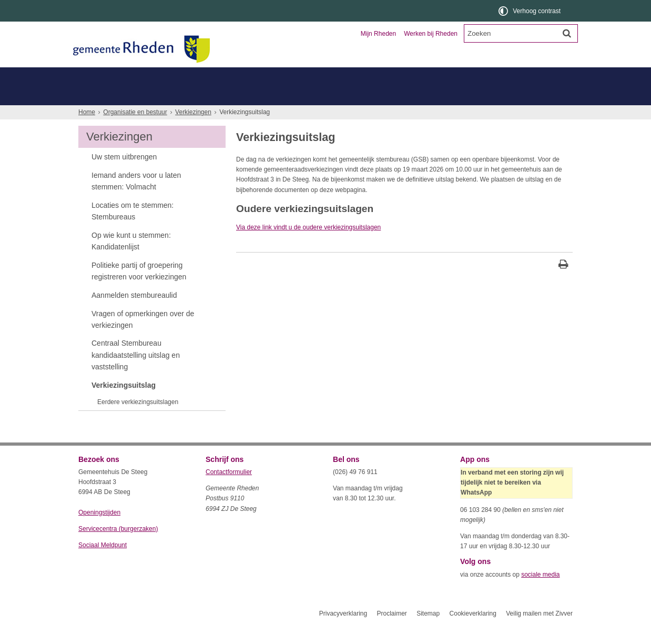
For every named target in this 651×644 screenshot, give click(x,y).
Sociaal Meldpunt (103, 564)
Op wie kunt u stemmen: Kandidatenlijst (131, 260)
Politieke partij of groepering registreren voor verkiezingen (139, 290)
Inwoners (109, 77)
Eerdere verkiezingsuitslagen (138, 421)
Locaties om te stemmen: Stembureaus (133, 230)
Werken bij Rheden (431, 34)
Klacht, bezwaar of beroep (332, 95)
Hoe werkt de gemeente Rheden (130, 114)
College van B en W (244, 95)
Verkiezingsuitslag (124, 404)
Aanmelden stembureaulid (134, 314)
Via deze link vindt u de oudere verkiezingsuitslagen (308, 246)
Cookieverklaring (473, 632)
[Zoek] (567, 33)
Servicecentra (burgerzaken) (118, 548)
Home (87, 131)
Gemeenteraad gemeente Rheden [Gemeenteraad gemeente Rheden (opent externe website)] (138, 95)
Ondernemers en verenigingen (223, 77)
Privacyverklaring (343, 632)
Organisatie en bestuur (495, 77)
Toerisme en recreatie (369, 77)
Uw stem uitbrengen (124, 176)
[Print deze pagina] (563, 284)
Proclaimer (391, 632)
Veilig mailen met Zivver (539, 632)
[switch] (530, 11)
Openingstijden (99, 531)
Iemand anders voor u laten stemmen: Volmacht (136, 200)
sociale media (540, 593)
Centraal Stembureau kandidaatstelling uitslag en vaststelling (136, 374)
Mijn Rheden (378, 34)
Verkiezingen (193, 131)
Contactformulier (229, 491)
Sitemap (428, 632)
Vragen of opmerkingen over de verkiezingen (143, 338)
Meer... (207, 114)
